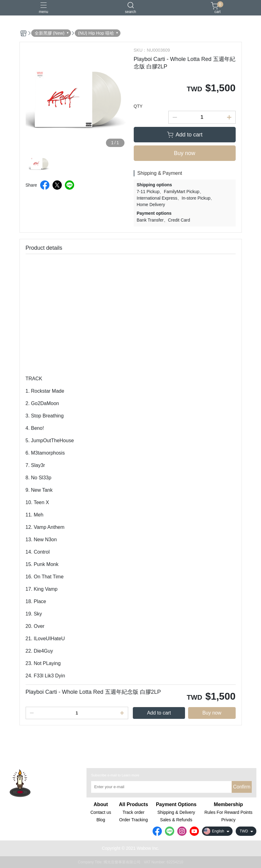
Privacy (229, 820)
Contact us (101, 812)
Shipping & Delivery (176, 812)
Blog (101, 820)
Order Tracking (134, 820)
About (101, 805)
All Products (133, 805)
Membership (228, 805)
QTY (138, 106)
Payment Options (176, 805)
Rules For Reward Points (229, 812)
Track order (134, 812)
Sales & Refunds (176, 820)
